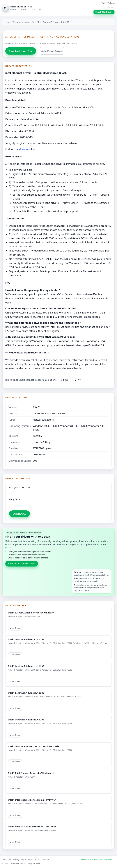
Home (8, 22)
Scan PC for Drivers (104, 12)
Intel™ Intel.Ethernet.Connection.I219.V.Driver (32, 800)
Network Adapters (22, 22)
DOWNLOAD (19, 514)
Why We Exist (108, 3)
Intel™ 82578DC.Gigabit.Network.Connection (31, 613)
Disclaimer (7, 860)
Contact (111, 7)
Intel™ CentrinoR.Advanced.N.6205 (26, 639)
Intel (34, 22)
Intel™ (36, 407)
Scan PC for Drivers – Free (22, 564)
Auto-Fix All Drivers (52, 51)
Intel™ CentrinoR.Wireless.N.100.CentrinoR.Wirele (34, 746)
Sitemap (45, 860)
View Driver (15, 628)
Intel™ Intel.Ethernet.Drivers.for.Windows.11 (31, 773)
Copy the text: (16, 499)
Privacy (16, 860)
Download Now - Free (21, 51)
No (78, 380)
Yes (65, 380)
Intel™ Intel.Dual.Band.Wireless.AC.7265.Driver (32, 827)
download (25, 149)
